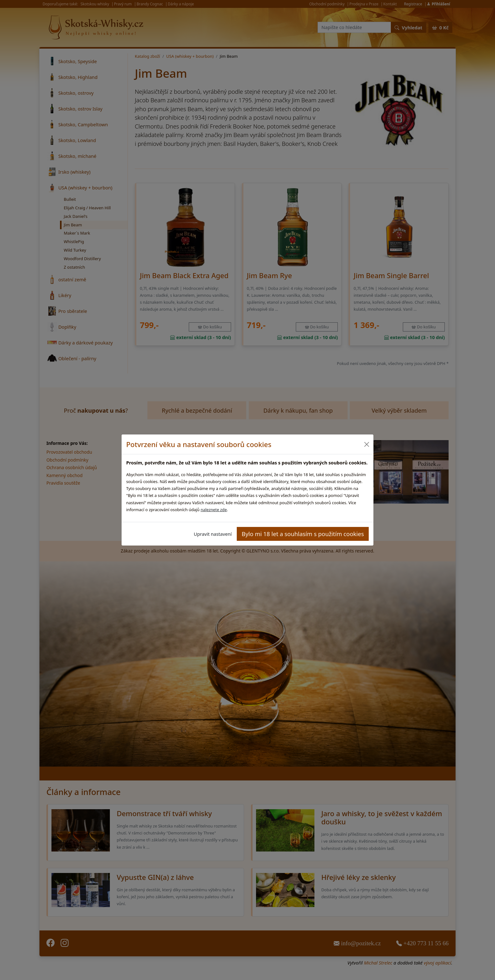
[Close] (366, 444)
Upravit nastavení (213, 534)
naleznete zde (214, 510)
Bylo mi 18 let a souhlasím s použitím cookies (303, 534)
